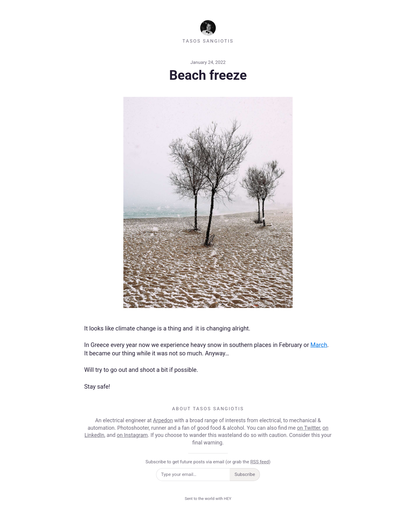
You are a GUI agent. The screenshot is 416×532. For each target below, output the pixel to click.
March (319, 345)
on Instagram (132, 435)
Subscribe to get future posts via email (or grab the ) (208, 462)
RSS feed (260, 462)
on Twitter (308, 428)
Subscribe (245, 474)
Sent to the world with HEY (208, 499)
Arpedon (163, 420)
